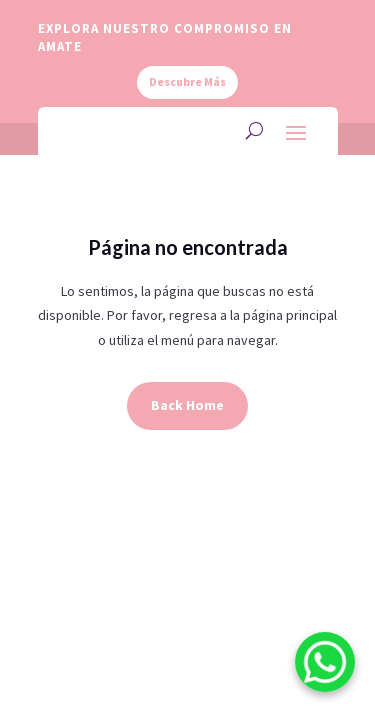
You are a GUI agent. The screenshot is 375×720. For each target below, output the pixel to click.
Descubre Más (187, 81)
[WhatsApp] (325, 666)
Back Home (187, 405)
